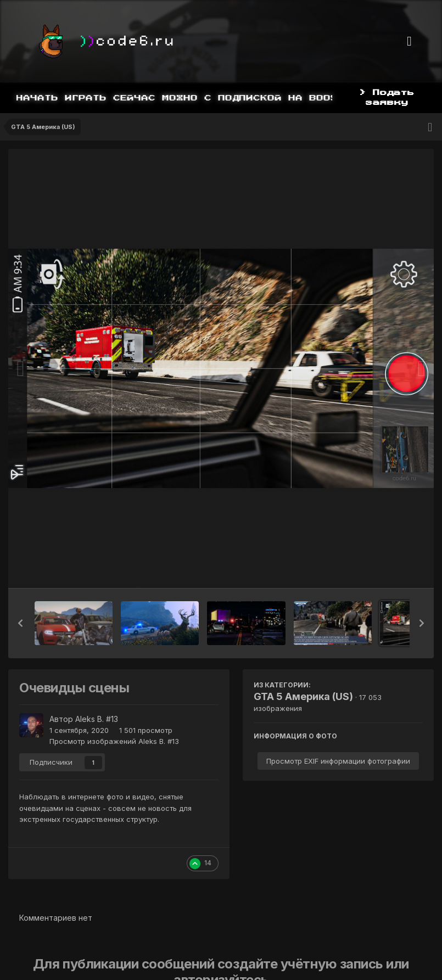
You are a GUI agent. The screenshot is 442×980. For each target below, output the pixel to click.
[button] (20, 623)
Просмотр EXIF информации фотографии (338, 761)
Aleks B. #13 (97, 719)
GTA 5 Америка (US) (303, 696)
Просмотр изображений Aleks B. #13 (114, 741)
